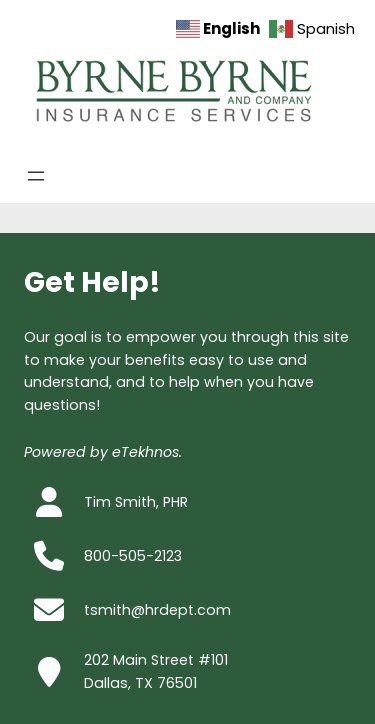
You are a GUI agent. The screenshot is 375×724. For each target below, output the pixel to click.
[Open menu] (36, 176)
